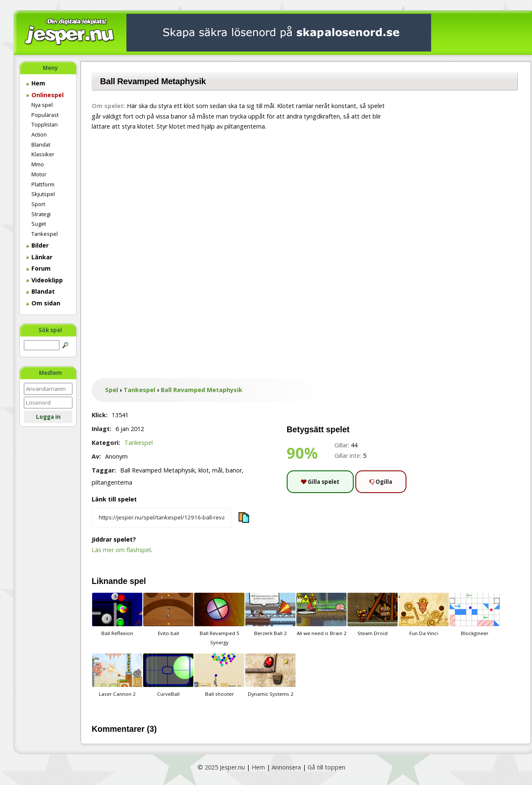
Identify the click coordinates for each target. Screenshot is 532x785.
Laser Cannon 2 (117, 675)
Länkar (39, 257)
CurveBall (168, 675)
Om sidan (43, 303)
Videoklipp (44, 280)
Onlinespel (45, 95)
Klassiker (43, 154)
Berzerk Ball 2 (270, 615)
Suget (39, 224)
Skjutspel (43, 194)
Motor (39, 174)
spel (138, 581)
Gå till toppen (326, 767)
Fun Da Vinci (424, 615)
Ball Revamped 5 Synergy (219, 619)
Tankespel (45, 234)
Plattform (43, 184)
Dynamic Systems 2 (270, 675)
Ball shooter (219, 675)
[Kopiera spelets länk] (162, 518)
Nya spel (42, 105)
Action (39, 134)
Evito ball (168, 615)
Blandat (41, 145)
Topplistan (45, 124)
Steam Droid (373, 615)
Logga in (48, 417)
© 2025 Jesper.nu (221, 767)
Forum (38, 268)
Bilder (37, 245)
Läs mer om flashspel (121, 550)
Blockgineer (475, 615)
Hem (36, 83)
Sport (38, 204)
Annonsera (286, 767)
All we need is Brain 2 (321, 615)
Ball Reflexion (117, 615)
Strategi (41, 214)
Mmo (38, 164)
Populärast (45, 115)
